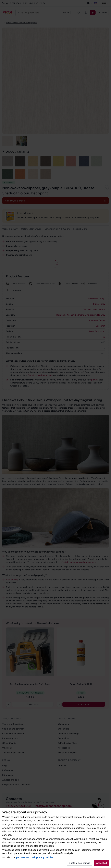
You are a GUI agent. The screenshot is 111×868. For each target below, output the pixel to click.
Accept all (101, 863)
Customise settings (79, 863)
